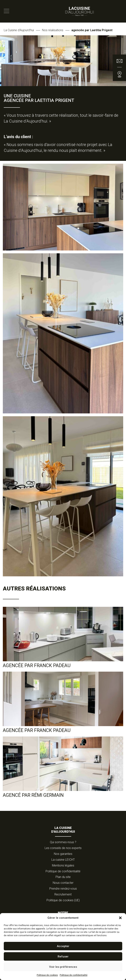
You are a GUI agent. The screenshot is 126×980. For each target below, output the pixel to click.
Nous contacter (63, 883)
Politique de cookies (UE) (63, 900)
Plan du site (63, 877)
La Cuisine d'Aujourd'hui (19, 30)
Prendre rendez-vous (63, 889)
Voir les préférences (63, 967)
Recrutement (63, 894)
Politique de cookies (47, 975)
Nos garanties (63, 854)
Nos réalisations (53, 30)
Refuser (63, 957)
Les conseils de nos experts (63, 848)
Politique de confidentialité (74, 975)
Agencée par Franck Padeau (37, 666)
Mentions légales (63, 865)
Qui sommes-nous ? (63, 842)
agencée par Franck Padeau (37, 730)
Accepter (63, 946)
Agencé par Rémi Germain (33, 795)
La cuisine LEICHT (63, 860)
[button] (120, 918)
